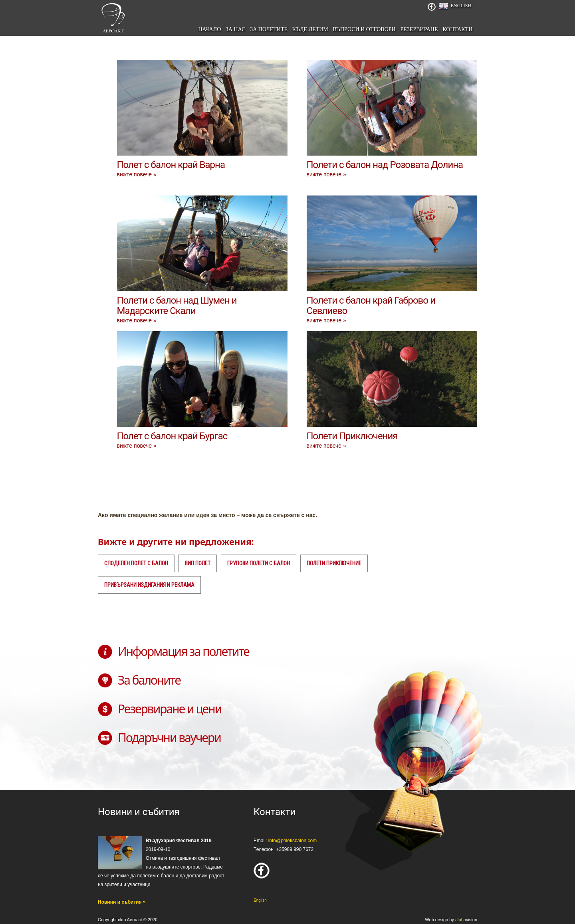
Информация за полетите (183, 651)
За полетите (269, 29)
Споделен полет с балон (136, 563)
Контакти (457, 29)
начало (209, 29)
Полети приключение (334, 563)
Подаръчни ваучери (169, 737)
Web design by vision (451, 920)
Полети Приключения (352, 436)
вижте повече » (137, 174)
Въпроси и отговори (364, 29)
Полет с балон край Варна (171, 165)
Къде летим (310, 29)
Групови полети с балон (259, 563)
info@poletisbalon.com (293, 841)
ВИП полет (198, 563)
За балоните (149, 680)
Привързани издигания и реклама (149, 585)
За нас (236, 29)
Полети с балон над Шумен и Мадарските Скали (177, 306)
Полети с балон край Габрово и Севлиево (371, 306)
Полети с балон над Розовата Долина (385, 165)
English (461, 6)
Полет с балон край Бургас (172, 436)
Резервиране (419, 29)
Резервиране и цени (170, 709)
